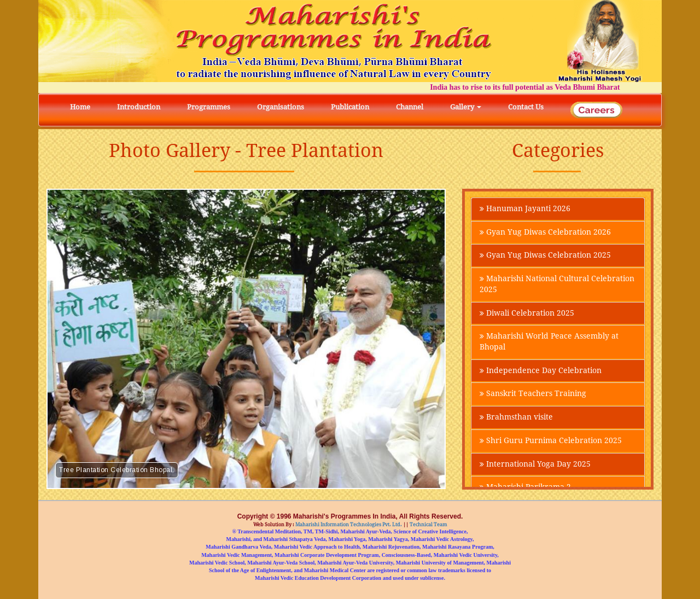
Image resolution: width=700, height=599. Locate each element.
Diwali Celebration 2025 (527, 314)
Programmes (209, 107)
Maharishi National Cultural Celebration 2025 (557, 285)
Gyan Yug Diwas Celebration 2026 (545, 232)
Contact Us (526, 107)
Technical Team (428, 525)
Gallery (466, 107)
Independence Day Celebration (541, 372)
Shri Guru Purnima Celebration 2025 (551, 443)
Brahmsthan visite (516, 419)
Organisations (281, 107)
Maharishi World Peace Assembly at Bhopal (549, 343)
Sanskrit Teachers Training (533, 396)
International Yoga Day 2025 (535, 466)
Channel (410, 107)
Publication (350, 107)
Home (80, 107)
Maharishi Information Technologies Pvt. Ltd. (348, 525)
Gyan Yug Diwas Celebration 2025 (545, 256)
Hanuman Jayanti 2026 (525, 209)
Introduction (139, 107)
